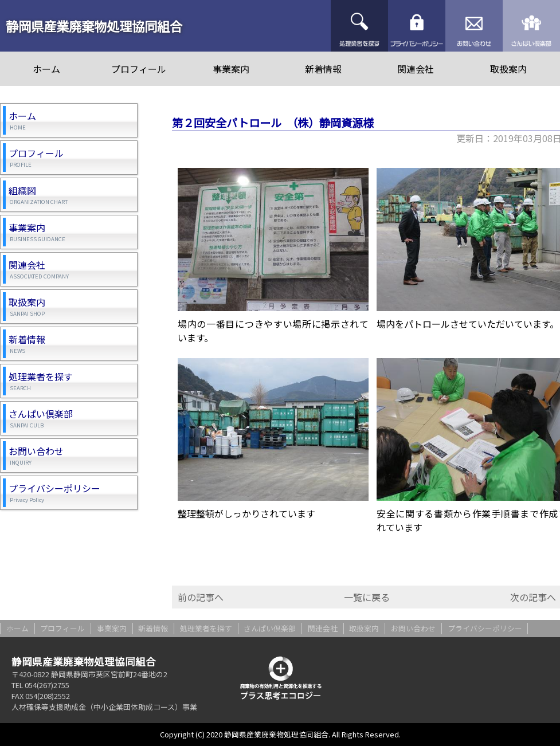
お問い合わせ (474, 26)
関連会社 (416, 69)
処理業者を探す (359, 26)
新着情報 (323, 69)
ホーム (46, 69)
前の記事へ (201, 597)
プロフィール (139, 69)
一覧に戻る (367, 597)
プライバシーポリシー (417, 26)
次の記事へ (533, 597)
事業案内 (231, 69)
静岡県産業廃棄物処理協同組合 (94, 26)
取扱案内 (508, 69)
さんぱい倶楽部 (531, 26)
